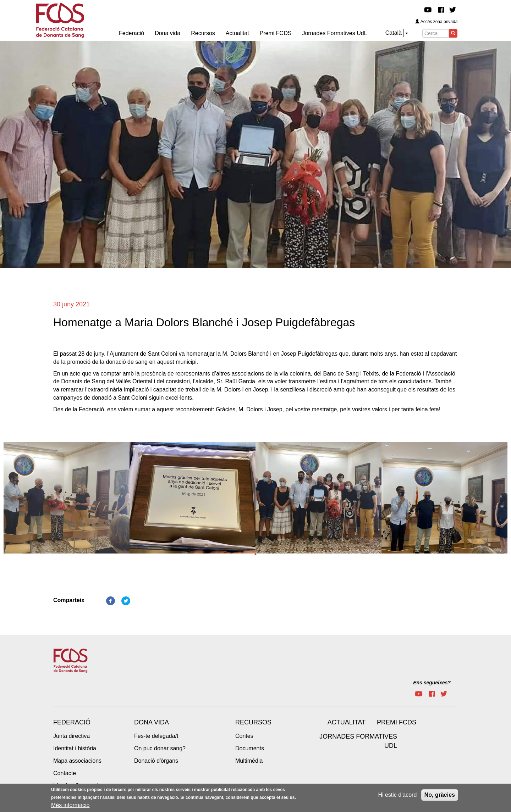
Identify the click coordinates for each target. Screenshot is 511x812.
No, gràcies (440, 796)
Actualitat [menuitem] (237, 33)
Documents (250, 748)
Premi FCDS (397, 722)
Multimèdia (249, 761)
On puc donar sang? (160, 748)
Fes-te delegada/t (156, 736)
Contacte (65, 773)
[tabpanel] (67, 500)
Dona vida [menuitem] (167, 33)
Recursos (253, 722)
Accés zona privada (436, 22)
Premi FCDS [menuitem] (276, 33)
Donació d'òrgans (156, 761)
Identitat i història (75, 748)
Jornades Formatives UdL (358, 741)
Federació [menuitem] (131, 33)
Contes (244, 736)
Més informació (70, 806)
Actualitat (347, 722)
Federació (72, 722)
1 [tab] (255, 554)
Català (394, 33)
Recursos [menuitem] (203, 33)
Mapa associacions (77, 761)
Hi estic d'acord (397, 796)
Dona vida (152, 722)
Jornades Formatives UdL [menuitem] (334, 33)
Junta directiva (72, 736)
